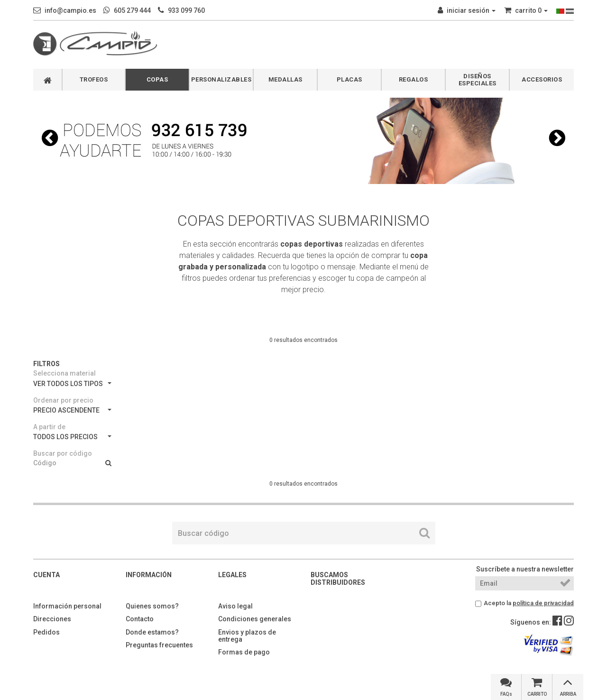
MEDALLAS (285, 79)
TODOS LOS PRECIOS (72, 437)
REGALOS (414, 79)
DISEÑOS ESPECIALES (478, 80)
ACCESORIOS (542, 79)
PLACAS (349, 79)
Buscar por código (63, 453)
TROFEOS (94, 79)
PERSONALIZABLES (221, 79)
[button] (50, 138)
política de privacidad (543, 603)
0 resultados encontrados (303, 340)
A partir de (49, 427)
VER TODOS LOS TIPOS (72, 384)
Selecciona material (64, 373)
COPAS (157, 79)
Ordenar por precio (63, 400)
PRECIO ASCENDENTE (72, 410)
